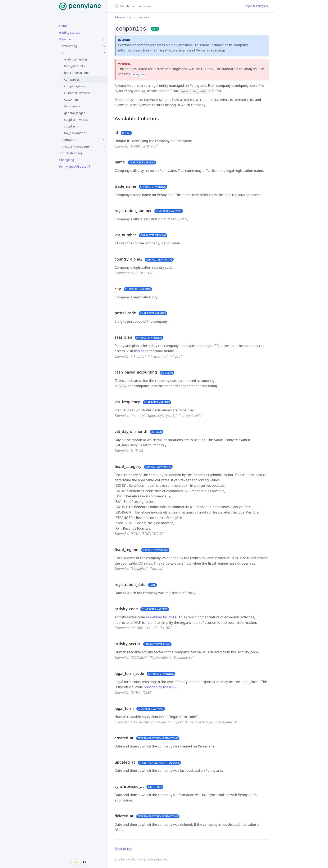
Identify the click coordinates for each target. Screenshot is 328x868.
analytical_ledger (76, 59)
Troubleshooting (70, 153)
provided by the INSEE (161, 687)
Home (63, 26)
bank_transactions (77, 73)
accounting (69, 46)
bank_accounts (74, 66)
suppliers (70, 126)
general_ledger (75, 113)
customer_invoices (77, 93)
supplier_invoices (76, 120)
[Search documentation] (164, 6)
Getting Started (70, 33)
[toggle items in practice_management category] (104, 146)
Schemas (65, 39)
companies (72, 79)
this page (141, 351)
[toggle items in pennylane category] (104, 140)
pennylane (69, 140)
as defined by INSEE (161, 617)
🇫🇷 (85, 862)
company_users (75, 86)
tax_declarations (75, 133)
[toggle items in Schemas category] (104, 39)
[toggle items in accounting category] (104, 46)
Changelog (67, 160)
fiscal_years (72, 106)
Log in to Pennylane (257, 6)
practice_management (77, 146)
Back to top (124, 849)
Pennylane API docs (75, 166)
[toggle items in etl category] (104, 53)
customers (71, 100)
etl (63, 53)
